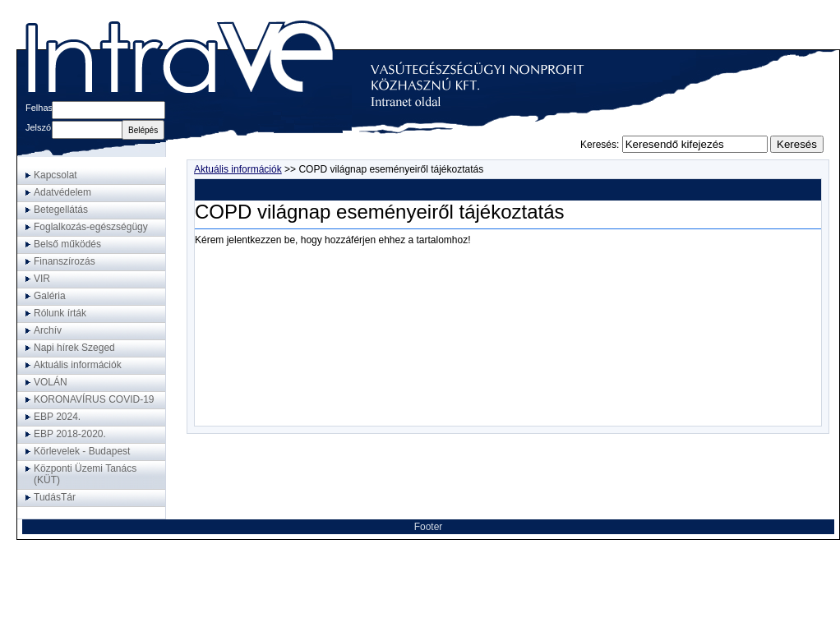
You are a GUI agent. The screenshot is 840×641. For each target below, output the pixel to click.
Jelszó (38, 127)
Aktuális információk (238, 169)
